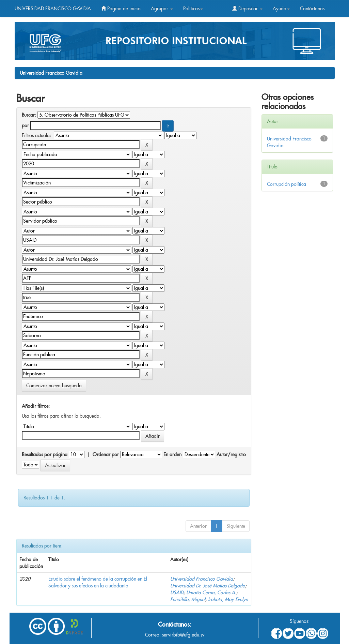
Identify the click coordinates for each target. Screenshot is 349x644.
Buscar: (29, 115)
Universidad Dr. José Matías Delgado (208, 586)
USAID (177, 593)
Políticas (193, 9)
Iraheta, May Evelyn (228, 599)
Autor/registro (231, 454)
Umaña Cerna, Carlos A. (211, 593)
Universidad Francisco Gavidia (51, 73)
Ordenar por (106, 454)
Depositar (247, 9)
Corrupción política (287, 184)
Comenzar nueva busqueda (54, 386)
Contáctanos (312, 9)
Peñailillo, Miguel (188, 599)
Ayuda (281, 9)
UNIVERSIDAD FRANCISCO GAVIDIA (53, 9)
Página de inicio (121, 9)
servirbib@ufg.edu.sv (183, 635)
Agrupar (162, 9)
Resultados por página (45, 454)
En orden (172, 454)
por (25, 125)
